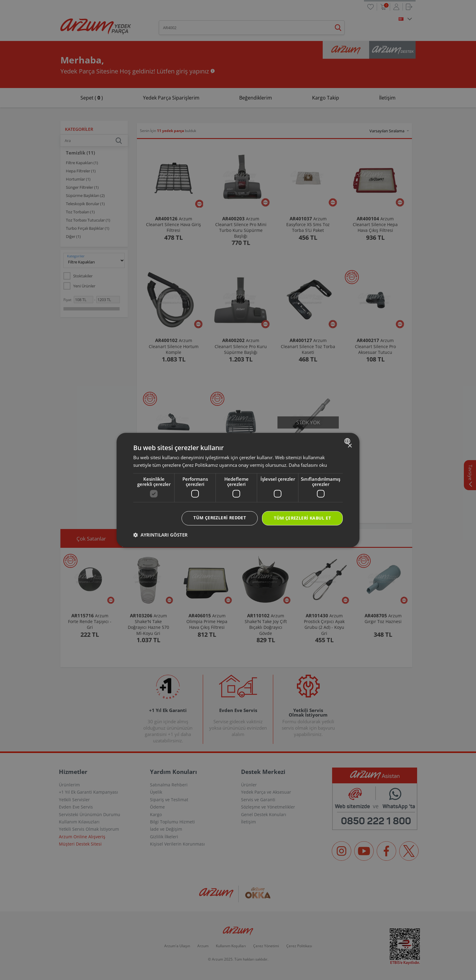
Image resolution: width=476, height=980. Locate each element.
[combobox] (348, 441)
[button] (160, 535)
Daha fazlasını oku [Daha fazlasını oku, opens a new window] (308, 465)
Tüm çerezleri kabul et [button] (302, 518)
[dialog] (238, 490)
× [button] (350, 446)
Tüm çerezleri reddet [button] (220, 518)
